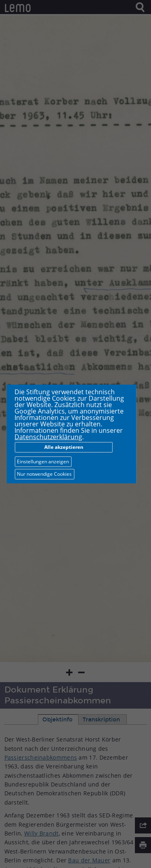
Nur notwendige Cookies (44, 474)
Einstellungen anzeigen (43, 462)
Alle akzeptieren (64, 447)
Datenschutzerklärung (48, 437)
